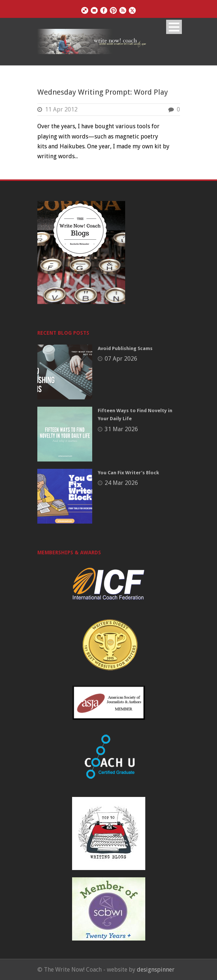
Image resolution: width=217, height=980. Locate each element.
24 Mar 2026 (121, 483)
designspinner (156, 970)
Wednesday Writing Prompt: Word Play (103, 92)
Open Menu (174, 27)
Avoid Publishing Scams (125, 348)
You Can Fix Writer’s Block (128, 473)
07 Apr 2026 (121, 359)
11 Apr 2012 (61, 109)
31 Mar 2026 (121, 429)
